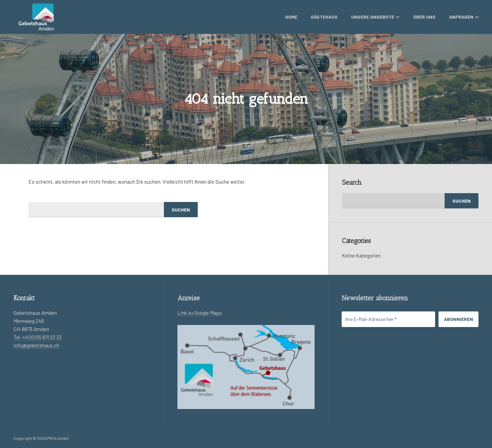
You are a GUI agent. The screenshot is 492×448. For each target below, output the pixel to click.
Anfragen (464, 17)
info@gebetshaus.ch (36, 345)
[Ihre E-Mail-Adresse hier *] (388, 319)
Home (291, 17)
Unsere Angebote (375, 17)
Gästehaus (324, 17)
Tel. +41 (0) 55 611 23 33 (38, 337)
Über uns (424, 17)
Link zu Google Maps (200, 313)
